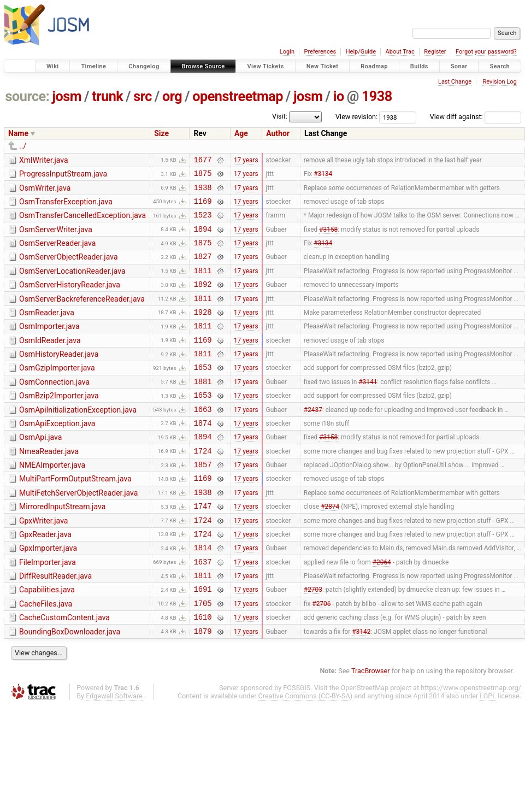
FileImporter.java (48, 610)
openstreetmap (238, 96)
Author (278, 133)
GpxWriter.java (43, 563)
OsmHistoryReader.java (59, 377)
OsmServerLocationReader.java (72, 284)
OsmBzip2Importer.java (59, 423)
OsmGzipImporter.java (57, 392)
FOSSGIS (297, 745)
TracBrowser (371, 728)
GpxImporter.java (48, 594)
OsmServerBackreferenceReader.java (82, 315)
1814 (202, 595)
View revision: (356, 117)
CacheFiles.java (46, 656)
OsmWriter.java (45, 191)
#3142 (361, 688)
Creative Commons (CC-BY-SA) (306, 753)
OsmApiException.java (57, 455)
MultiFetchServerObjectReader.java (78, 532)
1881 (202, 409)
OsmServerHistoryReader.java (70, 299)
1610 (202, 672)
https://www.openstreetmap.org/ (471, 745)
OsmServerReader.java (57, 253)
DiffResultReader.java (55, 625)
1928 (202, 331)
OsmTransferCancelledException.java (82, 222)
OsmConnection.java (54, 408)
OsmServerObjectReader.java (69, 268)
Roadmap (374, 66)
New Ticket (323, 66)
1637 (202, 611)
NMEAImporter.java (52, 501)
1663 (202, 440)
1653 (202, 393)
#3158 (328, 238)
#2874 (330, 549)
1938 (377, 96)
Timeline (93, 66)
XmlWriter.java (44, 160)
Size (161, 133)
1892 (202, 300)
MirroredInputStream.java (62, 548)
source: (28, 96)
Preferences (320, 52)
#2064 (382, 610)
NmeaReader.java (49, 486)
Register (435, 52)
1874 (202, 455)
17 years (246, 161)
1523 (202, 223)
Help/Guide (361, 52)
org (172, 96)
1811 (202, 285)
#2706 (321, 657)
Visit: (280, 116)
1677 (202, 161)
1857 (202, 502)
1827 (202, 269)
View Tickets (265, 66)
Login (287, 52)
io (339, 96)
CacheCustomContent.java (64, 672)
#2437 (313, 440)
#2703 (313, 642)
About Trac (400, 52)
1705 (202, 657)
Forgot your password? (486, 52)
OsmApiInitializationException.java (78, 439)
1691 (202, 641)
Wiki (53, 66)
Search (500, 66)
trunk (107, 96)
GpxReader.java (45, 579)
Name (18, 133)
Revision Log (499, 82)
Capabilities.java (47, 640)
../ (23, 146)
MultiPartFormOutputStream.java (75, 516)
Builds (419, 66)
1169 (202, 207)
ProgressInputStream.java (63, 175)
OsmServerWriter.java (56, 238)
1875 (202, 176)
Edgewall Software (114, 753)
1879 (202, 688)
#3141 (368, 409)
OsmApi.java (40, 470)
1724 (202, 487)
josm (67, 96)
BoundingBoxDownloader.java (70, 687)
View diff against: (476, 117)
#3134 (323, 176)
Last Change (455, 82)
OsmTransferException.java (66, 207)
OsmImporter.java (49, 346)
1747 (202, 548)
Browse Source (203, 66)
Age (241, 133)
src (143, 96)
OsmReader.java (47, 331)
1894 (202, 239)
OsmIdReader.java (50, 362)
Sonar (459, 66)
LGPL (488, 753)
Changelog (144, 66)
